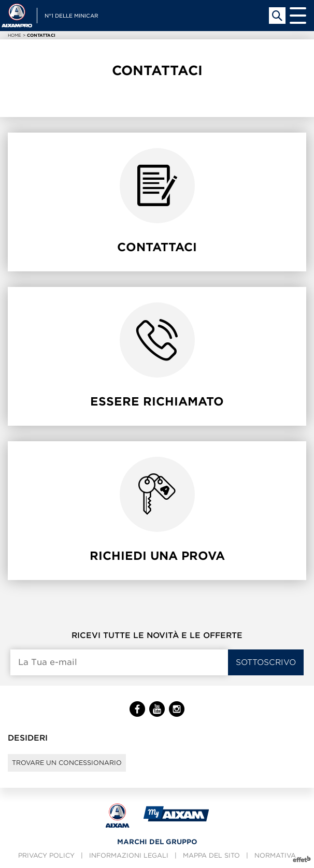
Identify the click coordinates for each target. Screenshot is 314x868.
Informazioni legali (129, 855)
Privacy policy (46, 855)
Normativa (275, 855)
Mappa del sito (211, 855)
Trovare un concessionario (67, 763)
